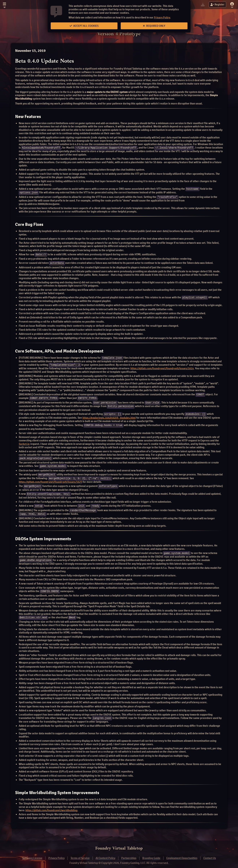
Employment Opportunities (182, 854)
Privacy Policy (162, 18)
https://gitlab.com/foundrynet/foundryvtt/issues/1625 (50, 479)
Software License (32, 854)
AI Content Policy (105, 854)
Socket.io (24, 442)
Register (217, 5)
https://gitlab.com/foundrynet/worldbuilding (51, 806)
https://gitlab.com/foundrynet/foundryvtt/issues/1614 (162, 367)
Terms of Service (80, 854)
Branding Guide (151, 854)
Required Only (154, 26)
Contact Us (210, 854)
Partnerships (129, 854)
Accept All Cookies (84, 26)
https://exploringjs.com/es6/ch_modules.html (109, 416)
